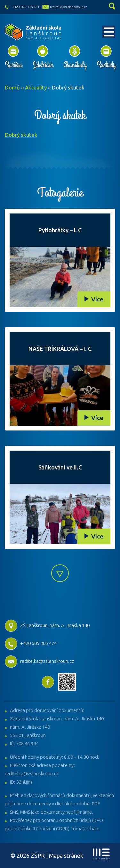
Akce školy (75, 65)
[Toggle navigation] (109, 32)
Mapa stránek (66, 856)
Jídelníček (43, 65)
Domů (12, 87)
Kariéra (13, 65)
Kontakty (106, 65)
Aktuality (36, 87)
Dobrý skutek (21, 135)
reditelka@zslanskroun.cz (68, 7)
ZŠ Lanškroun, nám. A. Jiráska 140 (47, 625)
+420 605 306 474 (26, 7)
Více (97, 299)
